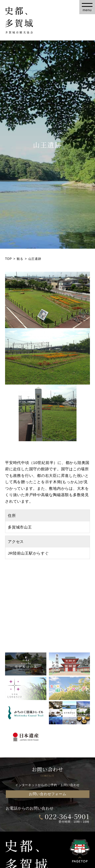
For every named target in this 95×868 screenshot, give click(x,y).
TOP (8, 259)
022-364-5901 (67, 816)
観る (20, 259)
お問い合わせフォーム (48, 794)
